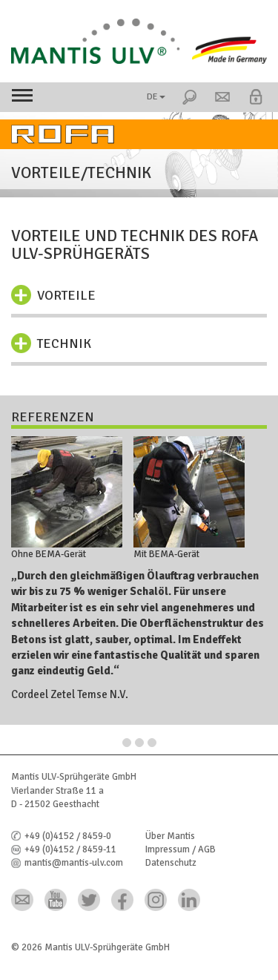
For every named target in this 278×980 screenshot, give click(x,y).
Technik (64, 343)
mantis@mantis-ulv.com (74, 863)
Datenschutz (171, 863)
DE (156, 97)
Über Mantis (170, 836)
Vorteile (66, 295)
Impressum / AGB (181, 849)
